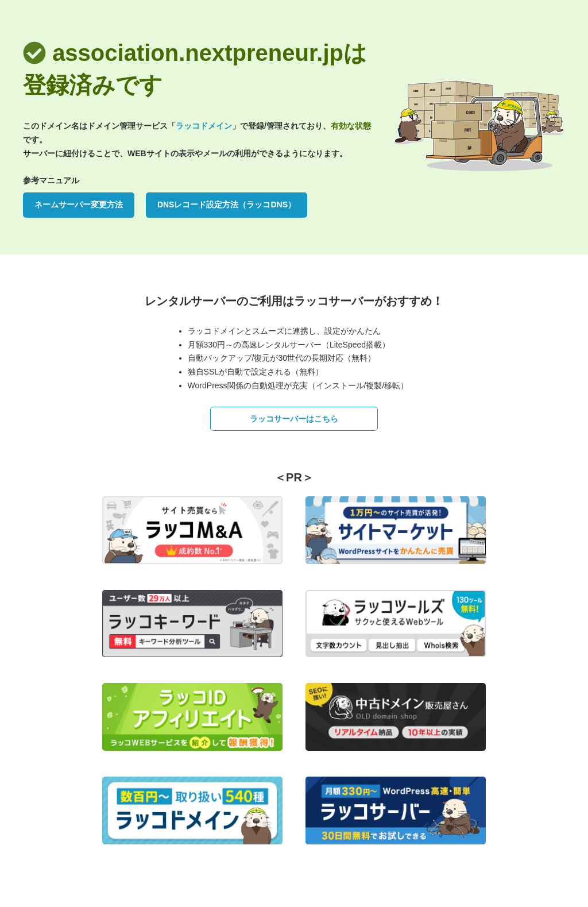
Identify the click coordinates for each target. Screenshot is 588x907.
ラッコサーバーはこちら (294, 419)
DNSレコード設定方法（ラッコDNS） (227, 204)
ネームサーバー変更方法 (79, 204)
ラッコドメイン (204, 126)
